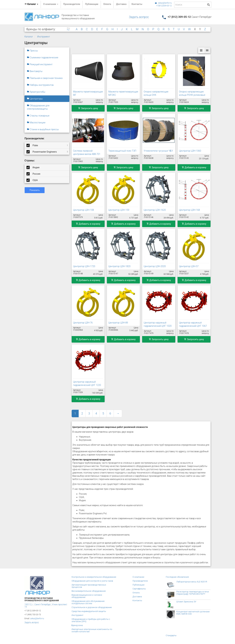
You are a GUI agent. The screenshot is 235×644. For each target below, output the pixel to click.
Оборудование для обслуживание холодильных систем (88, 602)
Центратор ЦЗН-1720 (84, 266)
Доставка (121, 4)
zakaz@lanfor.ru (163, 3)
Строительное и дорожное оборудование (92, 607)
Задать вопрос (139, 17)
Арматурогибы (36, 92)
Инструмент (44, 37)
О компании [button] (51, 4)
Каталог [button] (31, 4)
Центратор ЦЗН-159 (119, 210)
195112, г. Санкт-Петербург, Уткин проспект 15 (46, 606)
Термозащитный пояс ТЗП (122, 151)
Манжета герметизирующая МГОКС (123, 93)
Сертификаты (139, 589)
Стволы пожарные (38, 116)
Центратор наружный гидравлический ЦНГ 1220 (87, 383)
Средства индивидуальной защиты (89, 611)
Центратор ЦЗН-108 (84, 210)
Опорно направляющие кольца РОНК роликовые (192, 93)
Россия (34, 174)
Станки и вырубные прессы (43, 129)
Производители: (34, 138)
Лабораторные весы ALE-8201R (192, 582)
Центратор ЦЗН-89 (118, 323)
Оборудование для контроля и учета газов (92, 581)
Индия (33, 167)
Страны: (30, 161)
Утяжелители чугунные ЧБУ (158, 151)
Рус (68, 30)
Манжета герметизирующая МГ (88, 93)
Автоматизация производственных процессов (89, 586)
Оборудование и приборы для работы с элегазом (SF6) (91, 620)
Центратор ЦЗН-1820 (119, 266)
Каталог (29, 37)
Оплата (107, 4)
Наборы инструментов (40, 85)
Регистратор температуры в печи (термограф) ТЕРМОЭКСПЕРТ (193, 593)
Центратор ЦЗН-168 (189, 210)
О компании (138, 577)
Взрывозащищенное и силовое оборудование (87, 596)
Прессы (32, 51)
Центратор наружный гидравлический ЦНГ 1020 (158, 324)
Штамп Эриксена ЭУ (186, 602)
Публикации (92, 4)
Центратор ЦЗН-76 (83, 323)
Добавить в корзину (194, 167)
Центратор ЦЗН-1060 (190, 151)
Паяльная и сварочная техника (45, 78)
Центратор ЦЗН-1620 (155, 210)
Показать (35, 190)
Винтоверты (35, 71)
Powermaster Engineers (47, 152)
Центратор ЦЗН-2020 (155, 266)
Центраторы (35, 99)
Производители (72, 4)
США (32, 180)
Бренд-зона (77, 625)
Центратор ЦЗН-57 (189, 266)
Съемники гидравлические (43, 58)
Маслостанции (36, 123)
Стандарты (171, 635)
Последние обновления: (178, 577)
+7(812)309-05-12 (164, 6)
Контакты (137, 4)
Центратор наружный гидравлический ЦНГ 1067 (193, 324)
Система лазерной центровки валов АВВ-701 (87, 152)
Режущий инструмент (40, 64)
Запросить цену (88, 108)
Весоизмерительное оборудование (89, 591)
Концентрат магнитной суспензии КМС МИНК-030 (193, 613)
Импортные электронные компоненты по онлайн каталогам (92, 630)
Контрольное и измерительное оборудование (94, 577)
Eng (68, 28)
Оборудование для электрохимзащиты (38, 107)
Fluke (47, 145)
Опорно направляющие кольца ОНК (156, 93)
